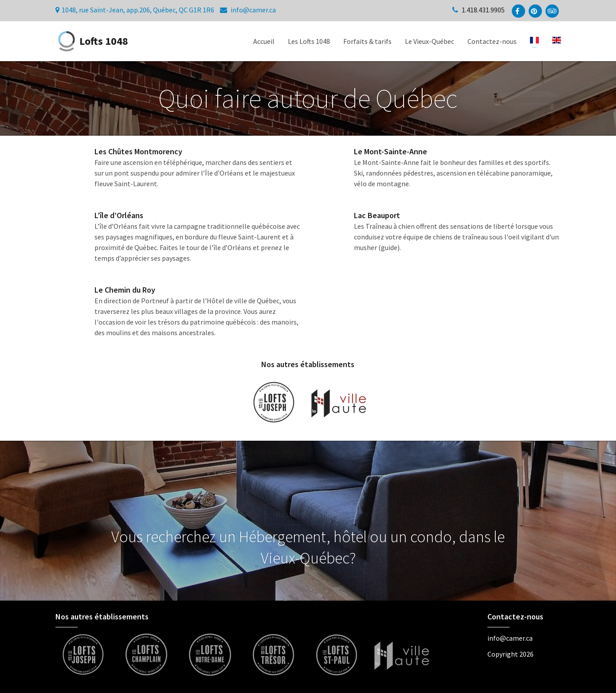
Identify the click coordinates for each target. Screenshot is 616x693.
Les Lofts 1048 (309, 41)
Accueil (264, 41)
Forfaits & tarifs (367, 41)
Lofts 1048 (92, 41)
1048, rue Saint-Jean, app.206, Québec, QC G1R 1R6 (138, 10)
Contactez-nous (492, 41)
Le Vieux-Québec (430, 41)
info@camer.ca (253, 10)
